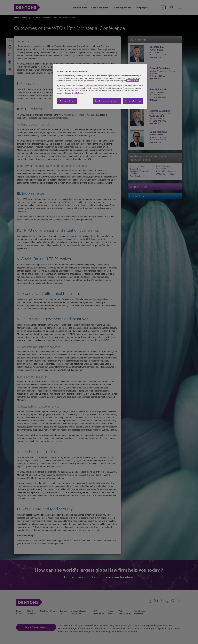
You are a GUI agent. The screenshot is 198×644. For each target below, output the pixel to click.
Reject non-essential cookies (107, 101)
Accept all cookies (133, 101)
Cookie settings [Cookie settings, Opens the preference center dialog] (67, 101)
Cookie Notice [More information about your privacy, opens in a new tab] (78, 93)
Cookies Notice (132, 81)
